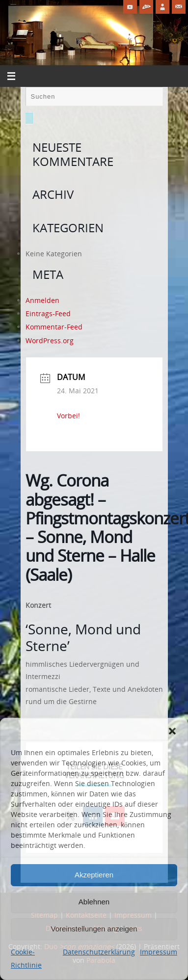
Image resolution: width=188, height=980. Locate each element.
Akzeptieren (94, 875)
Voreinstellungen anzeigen (94, 929)
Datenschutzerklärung (99, 952)
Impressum (159, 952)
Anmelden (42, 300)
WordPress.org (50, 340)
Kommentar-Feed (54, 327)
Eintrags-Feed (48, 313)
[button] (172, 731)
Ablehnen (94, 902)
